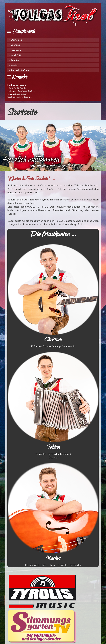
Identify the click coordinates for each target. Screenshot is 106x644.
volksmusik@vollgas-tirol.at (21, 91)
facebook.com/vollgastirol (20, 97)
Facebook (16, 50)
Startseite (16, 40)
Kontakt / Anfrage (20, 70)
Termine (15, 60)
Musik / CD (16, 55)
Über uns (15, 45)
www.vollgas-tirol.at (17, 94)
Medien (14, 65)
